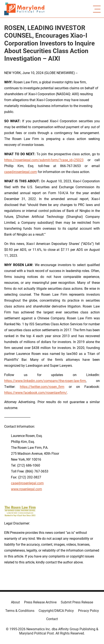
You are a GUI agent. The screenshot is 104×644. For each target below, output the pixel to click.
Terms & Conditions (20, 611)
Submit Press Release (77, 602)
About (15, 602)
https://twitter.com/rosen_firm (42, 387)
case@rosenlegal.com (21, 172)
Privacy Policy (88, 611)
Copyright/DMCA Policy (56, 611)
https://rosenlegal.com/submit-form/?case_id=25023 (44, 160)
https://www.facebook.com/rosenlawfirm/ (36, 393)
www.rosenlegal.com (26, 489)
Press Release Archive (40, 602)
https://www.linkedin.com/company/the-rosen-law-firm (45, 381)
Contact (52, 619)
